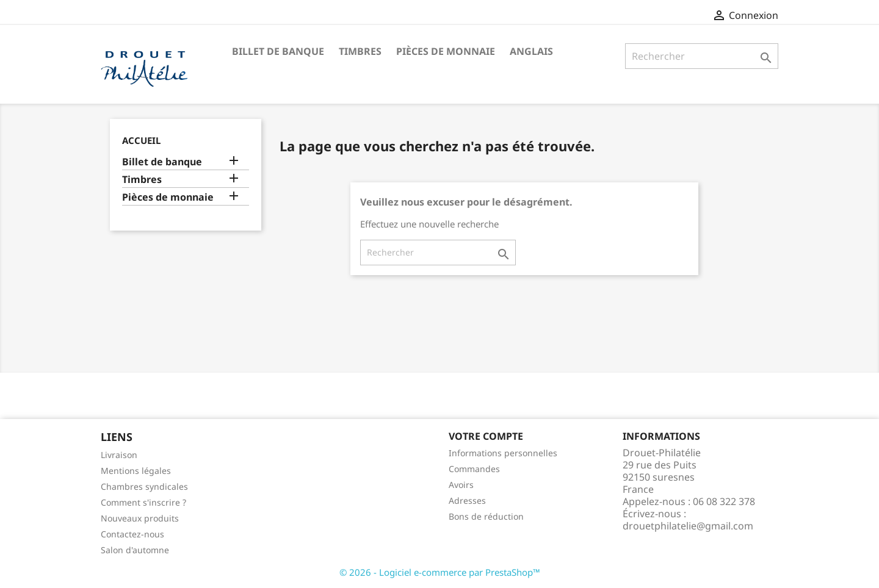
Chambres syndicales (144, 486)
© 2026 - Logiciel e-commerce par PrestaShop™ (440, 572)
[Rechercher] (702, 56)
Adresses (467, 500)
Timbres (360, 51)
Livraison (119, 455)
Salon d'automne (135, 550)
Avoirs (461, 485)
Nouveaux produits (140, 518)
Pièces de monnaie (446, 51)
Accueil (141, 140)
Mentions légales (136, 471)
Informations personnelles (503, 453)
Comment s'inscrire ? (143, 502)
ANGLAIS (531, 51)
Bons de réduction (486, 516)
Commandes (474, 469)
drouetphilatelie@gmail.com (688, 526)
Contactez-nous (132, 534)
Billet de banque (278, 51)
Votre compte (486, 436)
